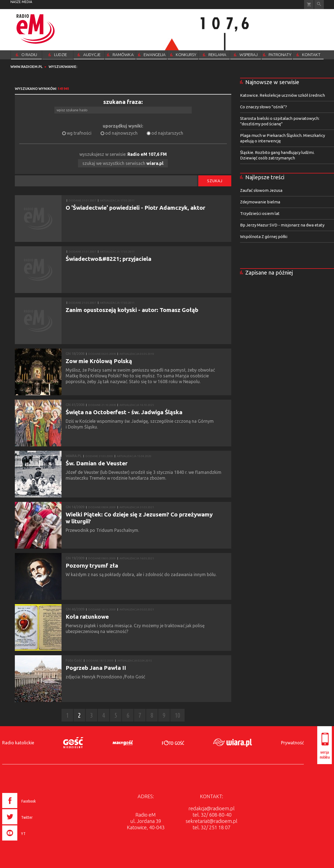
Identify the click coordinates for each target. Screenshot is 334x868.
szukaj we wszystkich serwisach (123, 163)
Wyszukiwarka (319, 5)
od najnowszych (121, 133)
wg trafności (79, 133)
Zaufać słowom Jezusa (261, 190)
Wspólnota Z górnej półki (264, 237)
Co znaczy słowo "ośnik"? (264, 107)
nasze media (21, 2)
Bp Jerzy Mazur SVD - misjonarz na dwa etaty (282, 225)
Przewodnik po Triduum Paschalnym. (103, 530)
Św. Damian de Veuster (97, 463)
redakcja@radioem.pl (211, 808)
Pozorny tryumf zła (92, 565)
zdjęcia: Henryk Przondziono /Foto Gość (106, 677)
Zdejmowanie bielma (260, 202)
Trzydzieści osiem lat (260, 213)
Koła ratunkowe (87, 617)
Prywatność (292, 743)
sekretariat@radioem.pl (211, 821)
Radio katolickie (18, 743)
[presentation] (31, 841)
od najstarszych (167, 133)
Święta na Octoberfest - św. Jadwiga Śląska (124, 412)
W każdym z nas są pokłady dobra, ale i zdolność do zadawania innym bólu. (142, 574)
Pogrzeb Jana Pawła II (96, 668)
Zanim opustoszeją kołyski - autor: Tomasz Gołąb (132, 310)
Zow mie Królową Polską (99, 361)
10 (177, 715)
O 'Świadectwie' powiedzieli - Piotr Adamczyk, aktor (135, 208)
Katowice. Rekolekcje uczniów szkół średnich (282, 95)
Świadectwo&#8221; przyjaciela (108, 259)
